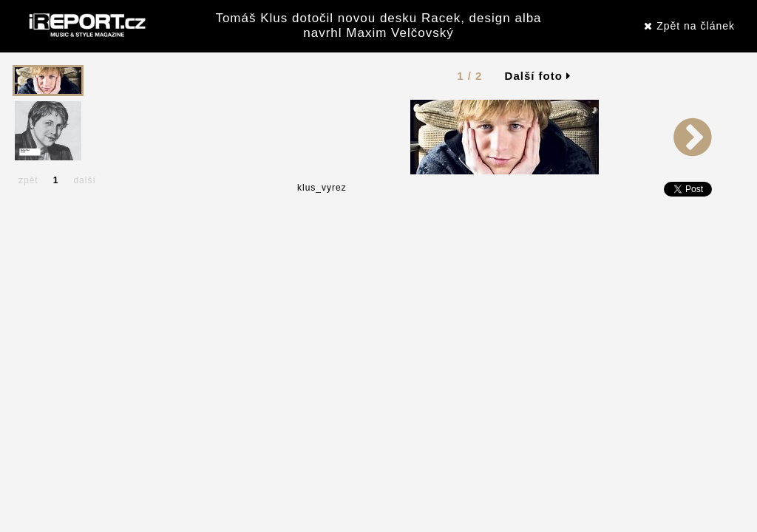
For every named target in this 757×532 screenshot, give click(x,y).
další (84, 180)
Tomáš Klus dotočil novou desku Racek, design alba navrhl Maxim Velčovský (378, 25)
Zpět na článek (689, 26)
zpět (28, 180)
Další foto (538, 76)
